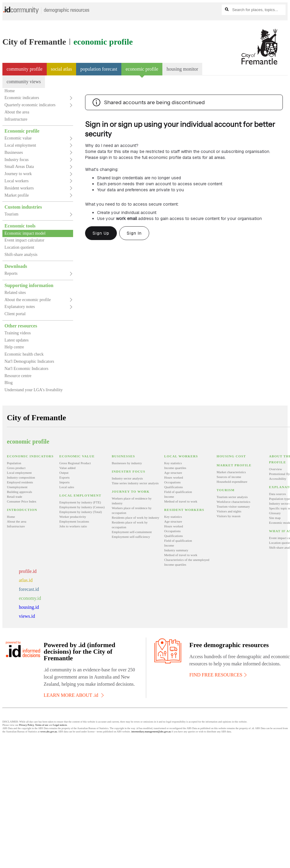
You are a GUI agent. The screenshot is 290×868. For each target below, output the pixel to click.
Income (169, 497)
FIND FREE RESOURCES (217, 675)
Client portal (15, 314)
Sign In (134, 233)
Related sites (15, 293)
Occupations (172, 482)
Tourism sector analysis (232, 497)
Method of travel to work (181, 501)
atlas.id (26, 580)
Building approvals (19, 492)
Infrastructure (16, 119)
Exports (64, 477)
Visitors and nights (229, 511)
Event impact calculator (24, 240)
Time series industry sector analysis (135, 483)
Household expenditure (232, 482)
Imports (64, 482)
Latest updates (16, 340)
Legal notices (60, 725)
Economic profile (142, 71)
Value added (67, 468)
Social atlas (62, 69)
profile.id (28, 571)
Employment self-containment (132, 532)
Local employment (20, 145)
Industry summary (176, 550)
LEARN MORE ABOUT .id (73, 695)
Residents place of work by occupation (130, 525)
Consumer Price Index (22, 501)
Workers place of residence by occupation (132, 510)
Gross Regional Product (75, 463)
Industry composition (21, 477)
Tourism (11, 214)
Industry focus (17, 160)
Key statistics (173, 463)
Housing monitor (182, 69)
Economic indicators (22, 98)
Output (64, 473)
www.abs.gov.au (49, 732)
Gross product (16, 468)
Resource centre (18, 376)
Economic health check (24, 354)
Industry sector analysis (127, 478)
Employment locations (74, 521)
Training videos (18, 333)
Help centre (14, 347)
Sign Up (101, 233)
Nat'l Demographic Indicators (29, 361)
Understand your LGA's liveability (34, 390)
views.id (27, 616)
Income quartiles (175, 468)
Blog (9, 383)
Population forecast (99, 69)
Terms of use (42, 725)
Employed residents (20, 482)
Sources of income (229, 477)
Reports (11, 273)
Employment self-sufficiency (131, 537)
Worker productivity (73, 517)
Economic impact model (25, 233)
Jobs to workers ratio (73, 526)
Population (14, 463)
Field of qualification (178, 492)
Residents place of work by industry (136, 518)
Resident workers (19, 188)
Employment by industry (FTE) (80, 502)
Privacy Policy (27, 725)
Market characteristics (231, 472)
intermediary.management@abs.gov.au (151, 732)
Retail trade (15, 497)
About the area (17, 112)
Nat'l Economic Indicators (26, 369)
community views (24, 82)
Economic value (18, 138)
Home (10, 91)
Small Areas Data (19, 167)
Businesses (14, 152)
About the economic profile (28, 300)
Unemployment (17, 487)
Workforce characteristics (233, 502)
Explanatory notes (20, 307)
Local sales (67, 487)
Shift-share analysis (21, 255)
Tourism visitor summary (233, 506)
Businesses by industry (127, 463)
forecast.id (29, 589)
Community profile (25, 69)
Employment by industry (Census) (82, 507)
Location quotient (19, 247)
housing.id (29, 607)
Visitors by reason (228, 516)
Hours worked (174, 477)
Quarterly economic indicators (30, 105)
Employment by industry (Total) (81, 512)
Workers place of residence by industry (132, 501)
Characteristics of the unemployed (187, 560)
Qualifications (173, 487)
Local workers (16, 181)
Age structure (173, 473)
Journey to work (18, 174)
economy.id (30, 598)
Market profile (17, 195)
